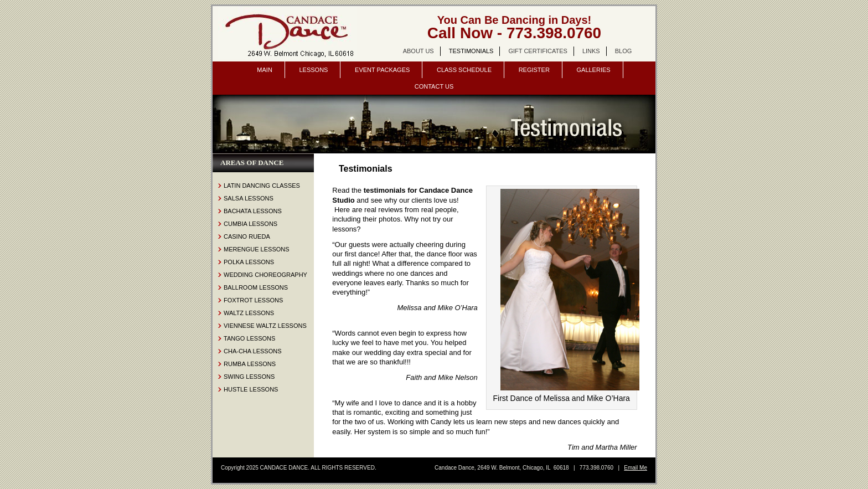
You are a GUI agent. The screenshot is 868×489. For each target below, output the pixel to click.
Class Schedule (464, 70)
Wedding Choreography (265, 275)
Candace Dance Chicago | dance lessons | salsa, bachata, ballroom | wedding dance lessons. (287, 34)
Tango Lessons (249, 338)
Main (265, 70)
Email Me (635, 468)
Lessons (313, 70)
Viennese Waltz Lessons (265, 326)
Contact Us (434, 86)
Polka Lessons (249, 262)
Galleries (593, 70)
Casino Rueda (247, 236)
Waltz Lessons (249, 313)
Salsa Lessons (249, 198)
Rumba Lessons (250, 364)
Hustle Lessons (251, 389)
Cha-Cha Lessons (253, 351)
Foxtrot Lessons (253, 300)
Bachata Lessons (253, 211)
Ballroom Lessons (256, 287)
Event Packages (382, 70)
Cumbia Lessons (250, 224)
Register (534, 70)
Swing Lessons (249, 377)
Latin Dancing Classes (262, 186)
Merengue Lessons (257, 249)
